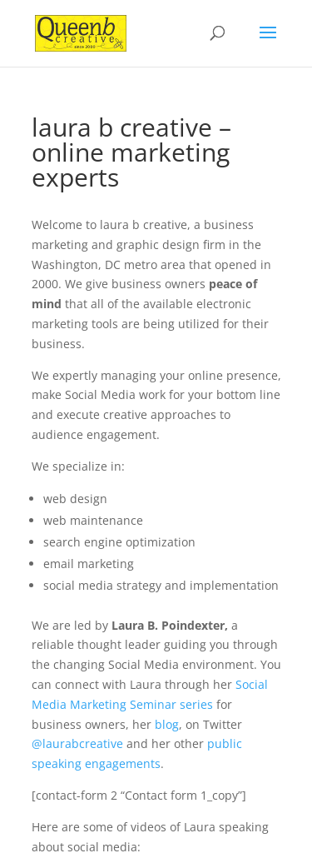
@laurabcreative (77, 743)
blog (167, 724)
